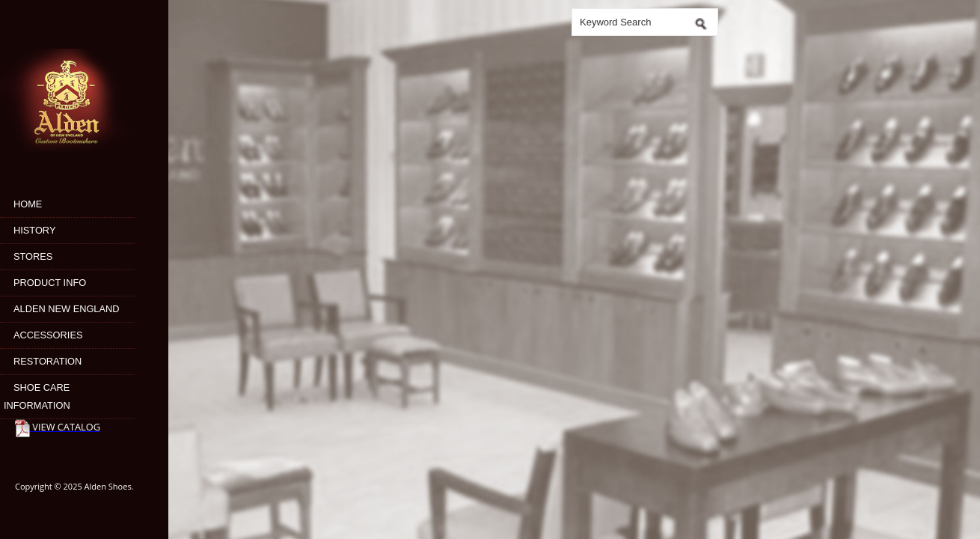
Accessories (48, 335)
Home (28, 204)
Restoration (48, 361)
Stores (33, 256)
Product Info (50, 283)
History (34, 230)
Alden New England (67, 309)
